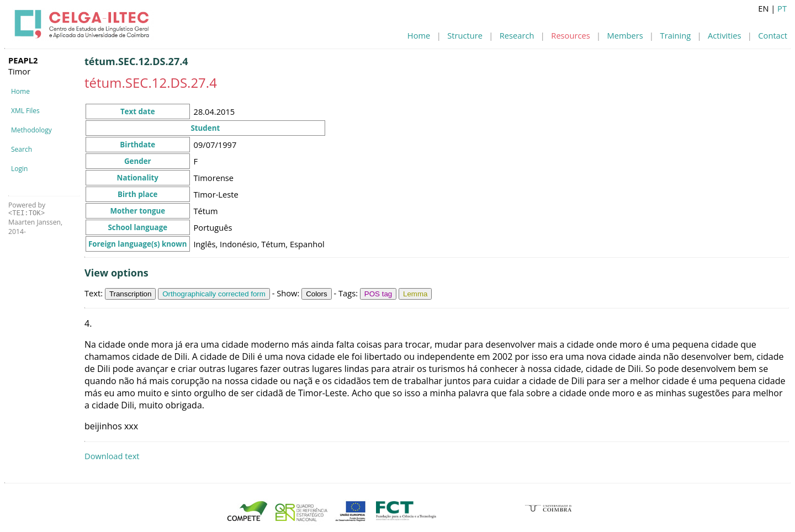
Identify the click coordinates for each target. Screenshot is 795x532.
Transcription (131, 294)
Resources (570, 35)
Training (676, 35)
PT (782, 8)
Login (19, 169)
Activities (724, 35)
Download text (112, 456)
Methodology (31, 130)
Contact (773, 35)
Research (517, 35)
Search (22, 149)
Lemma (415, 294)
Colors (317, 294)
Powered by (27, 209)
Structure (465, 35)
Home (419, 35)
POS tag (378, 294)
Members (625, 35)
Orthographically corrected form (214, 294)
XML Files (25, 111)
